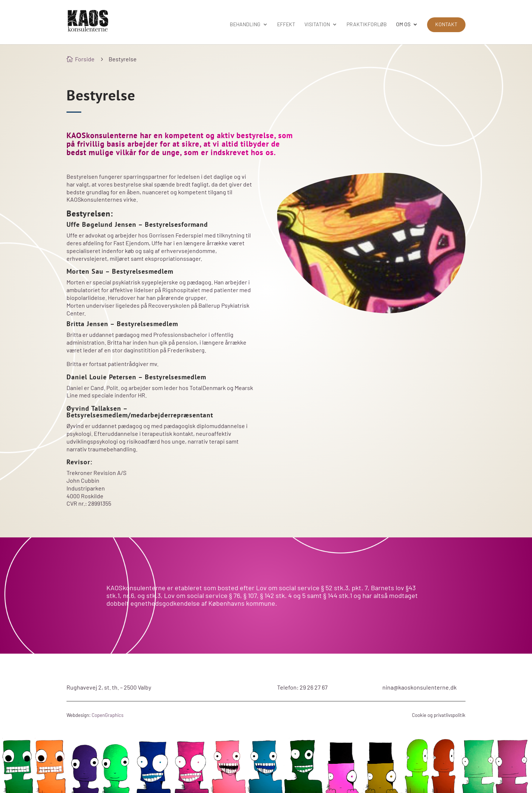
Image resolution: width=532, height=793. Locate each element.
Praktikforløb (367, 25)
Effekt (286, 25)
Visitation (317, 25)
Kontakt (446, 25)
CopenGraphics (108, 715)
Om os (403, 25)
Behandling (245, 25)
